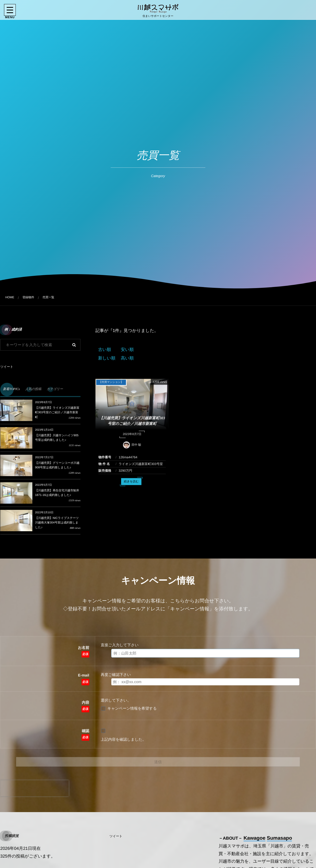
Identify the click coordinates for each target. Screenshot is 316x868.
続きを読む (131, 485)
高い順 (127, 358)
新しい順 (107, 358)
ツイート (7, 367)
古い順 (105, 350)
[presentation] (34, 788)
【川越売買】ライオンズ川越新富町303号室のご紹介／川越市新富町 (57, 413)
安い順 (127, 350)
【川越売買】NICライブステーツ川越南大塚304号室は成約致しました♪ (57, 523)
